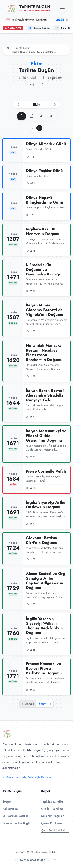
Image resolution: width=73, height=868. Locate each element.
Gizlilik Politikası (52, 809)
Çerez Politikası (51, 823)
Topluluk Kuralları (53, 802)
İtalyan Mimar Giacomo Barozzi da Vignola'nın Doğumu (45, 310)
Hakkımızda (10, 809)
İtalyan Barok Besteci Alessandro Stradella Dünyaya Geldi (45, 395)
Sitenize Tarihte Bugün (17, 823)
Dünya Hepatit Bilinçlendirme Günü (44, 200)
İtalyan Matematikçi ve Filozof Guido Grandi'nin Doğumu (46, 436)
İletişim (7, 802)
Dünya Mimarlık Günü (46, 144)
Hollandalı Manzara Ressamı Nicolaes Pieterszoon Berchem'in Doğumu (44, 353)
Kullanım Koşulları (53, 816)
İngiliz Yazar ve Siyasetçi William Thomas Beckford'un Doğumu (44, 626)
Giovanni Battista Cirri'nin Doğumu (42, 540)
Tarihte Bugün (22, 48)
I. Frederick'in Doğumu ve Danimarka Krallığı (43, 270)
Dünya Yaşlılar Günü (44, 171)
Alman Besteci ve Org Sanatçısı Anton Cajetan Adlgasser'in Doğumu (45, 581)
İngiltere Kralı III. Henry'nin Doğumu (43, 231)
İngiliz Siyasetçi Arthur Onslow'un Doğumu (46, 505)
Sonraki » (45, 704)
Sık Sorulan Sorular (15, 816)
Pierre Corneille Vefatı (46, 471)
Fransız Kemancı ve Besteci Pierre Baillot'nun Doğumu (44, 668)
